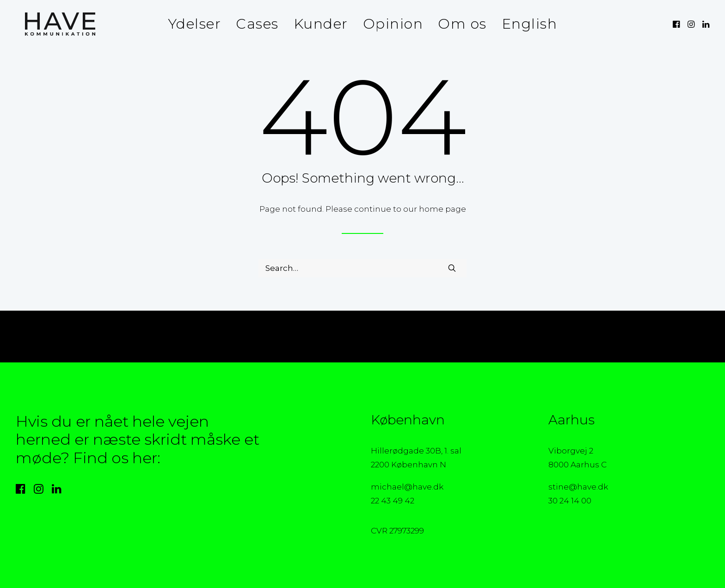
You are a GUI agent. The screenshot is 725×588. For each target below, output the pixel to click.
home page (442, 209)
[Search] (362, 268)
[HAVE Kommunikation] (51, 24)
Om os (462, 24)
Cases (257, 24)
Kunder (321, 24)
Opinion (393, 24)
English (530, 24)
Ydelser (195, 24)
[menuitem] (195, 24)
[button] (677, 24)
